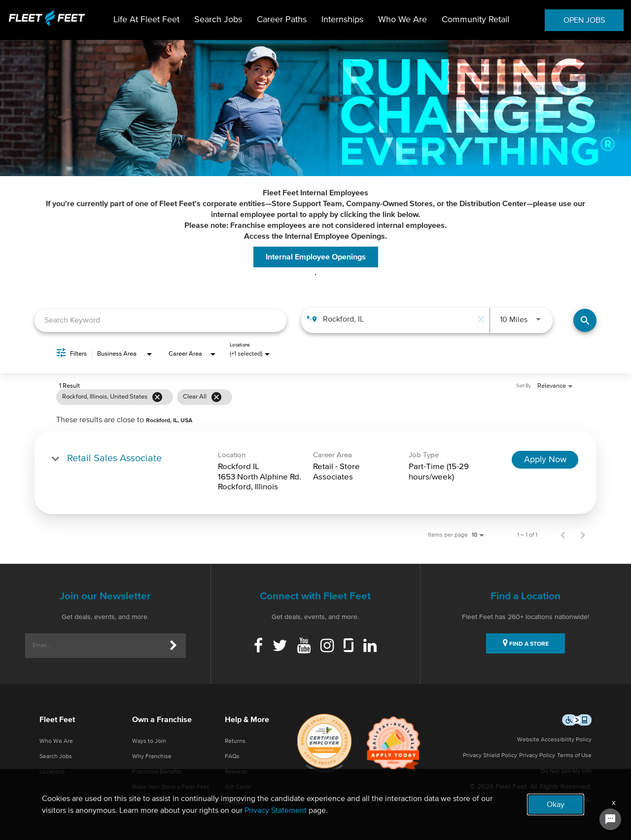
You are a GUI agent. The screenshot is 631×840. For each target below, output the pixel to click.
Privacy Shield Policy (490, 756)
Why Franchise (152, 757)
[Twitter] (280, 647)
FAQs (232, 757)
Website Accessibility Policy (554, 740)
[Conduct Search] (585, 320)
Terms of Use (574, 756)
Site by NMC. (574, 800)
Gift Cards (238, 787)
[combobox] (160, 320)
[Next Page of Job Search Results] (583, 535)
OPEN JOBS (584, 20)
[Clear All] (216, 397)
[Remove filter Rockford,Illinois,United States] (157, 397)
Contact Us (239, 803)
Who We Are (403, 20)
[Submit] (174, 646)
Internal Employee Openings (316, 257)
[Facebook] (258, 647)
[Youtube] (304, 647)
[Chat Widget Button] (610, 819)
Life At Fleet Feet (146, 20)
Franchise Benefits (157, 772)
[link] (315, 472)
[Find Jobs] (585, 320)
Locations (52, 772)
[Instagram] (327, 647)
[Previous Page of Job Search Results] (563, 535)
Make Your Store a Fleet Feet (171, 787)
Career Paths (282, 20)
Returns (235, 741)
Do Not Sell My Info (566, 771)
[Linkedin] (370, 647)
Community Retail (475, 20)
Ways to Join (149, 741)
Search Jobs (218, 20)
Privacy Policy (537, 756)
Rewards (236, 772)
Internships (342, 20)
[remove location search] (480, 319)
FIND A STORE (526, 643)
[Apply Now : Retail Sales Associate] (545, 460)
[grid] (297, 397)
